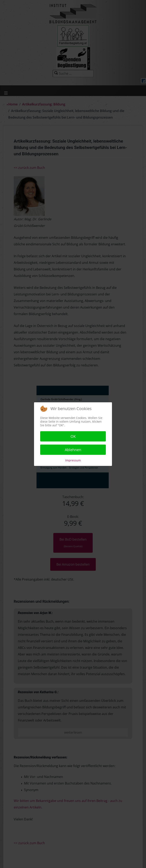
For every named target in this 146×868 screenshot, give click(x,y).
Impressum (73, 460)
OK (73, 436)
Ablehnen (73, 450)
